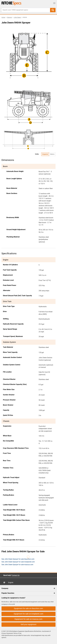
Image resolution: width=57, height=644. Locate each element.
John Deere (17, 17)
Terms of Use (17, 633)
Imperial (45, 154)
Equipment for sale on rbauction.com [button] (28, 608)
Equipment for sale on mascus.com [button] (28, 619)
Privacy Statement (7, 633)
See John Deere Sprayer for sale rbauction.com (18, 559)
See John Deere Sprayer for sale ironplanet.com (18, 562)
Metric (52, 154)
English (11, 583)
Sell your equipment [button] (28, 624)
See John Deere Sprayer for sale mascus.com (17, 565)
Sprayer (10, 17)
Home (3, 17)
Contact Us (16, 575)
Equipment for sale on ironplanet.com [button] (29, 614)
